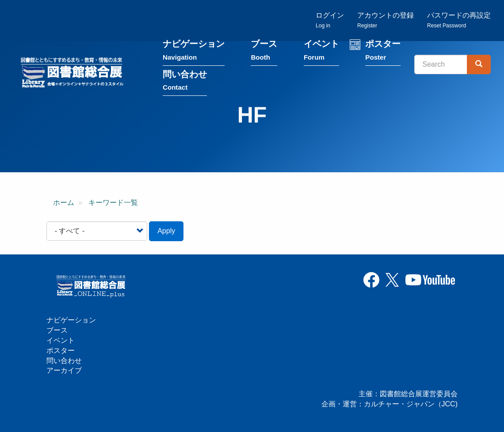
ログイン (330, 20)
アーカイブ (64, 370)
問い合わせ (185, 82)
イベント (321, 52)
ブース (264, 52)
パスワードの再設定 (459, 20)
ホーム (64, 203)
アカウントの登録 (386, 20)
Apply (166, 231)
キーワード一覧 (113, 203)
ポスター (383, 52)
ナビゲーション (194, 52)
